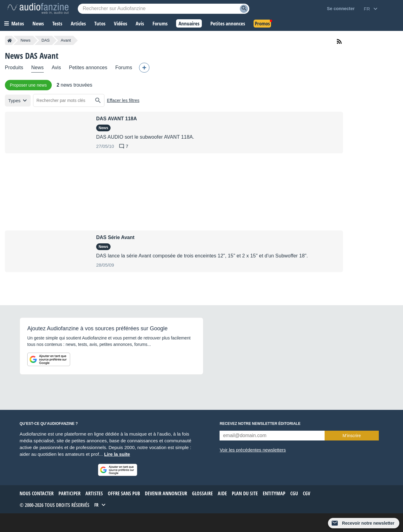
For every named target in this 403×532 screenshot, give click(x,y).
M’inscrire (352, 436)
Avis (56, 67)
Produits (14, 67)
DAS (46, 40)
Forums (124, 67)
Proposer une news (28, 85)
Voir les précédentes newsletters (253, 450)
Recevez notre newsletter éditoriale (260, 424)
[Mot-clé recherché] (164, 9)
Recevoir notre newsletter (368, 523)
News (26, 40)
